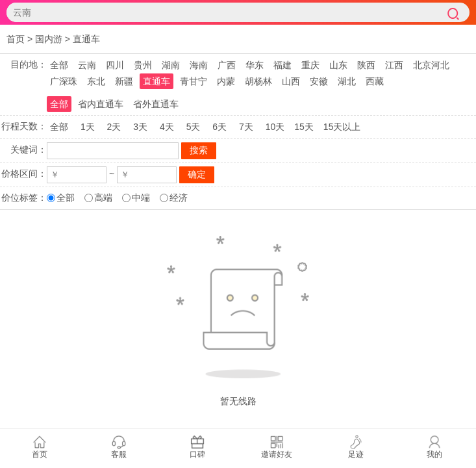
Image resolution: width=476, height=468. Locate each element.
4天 (167, 127)
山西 (291, 81)
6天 (219, 127)
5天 (194, 127)
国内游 (49, 39)
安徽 (319, 81)
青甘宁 (194, 81)
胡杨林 (258, 81)
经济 (179, 198)
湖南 (171, 65)
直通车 (86, 39)
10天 (275, 127)
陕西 (366, 65)
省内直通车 (101, 104)
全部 (59, 65)
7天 (246, 127)
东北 (96, 81)
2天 (114, 127)
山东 (338, 65)
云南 (87, 65)
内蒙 (226, 81)
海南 (199, 65)
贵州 (143, 65)
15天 (304, 127)
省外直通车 (156, 104)
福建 (282, 65)
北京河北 (431, 65)
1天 (88, 127)
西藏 (375, 81)
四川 (115, 65)
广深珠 (64, 81)
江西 (394, 65)
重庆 (310, 65)
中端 (141, 198)
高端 (103, 198)
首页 (16, 39)
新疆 (124, 81)
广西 (227, 65)
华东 (255, 65)
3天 (140, 127)
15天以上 (342, 127)
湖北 (347, 81)
